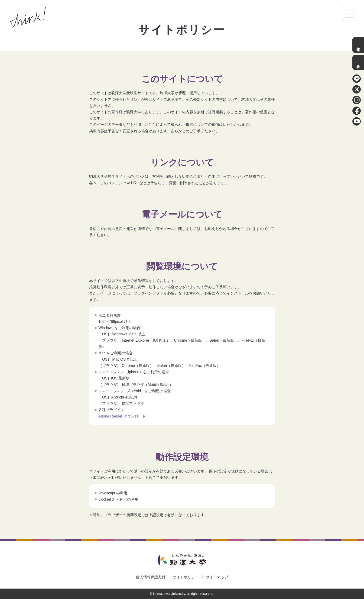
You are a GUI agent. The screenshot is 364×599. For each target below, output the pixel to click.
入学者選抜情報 (358, 45)
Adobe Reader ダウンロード (122, 416)
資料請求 (358, 62)
